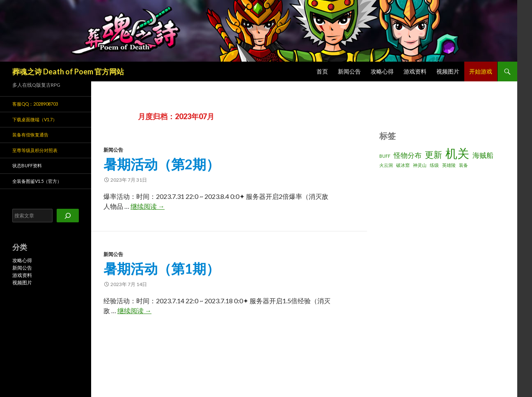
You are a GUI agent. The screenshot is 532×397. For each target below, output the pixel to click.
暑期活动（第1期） (162, 268)
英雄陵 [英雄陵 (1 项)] (449, 165)
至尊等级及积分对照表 (35, 150)
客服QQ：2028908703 (35, 104)
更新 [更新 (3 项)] (433, 154)
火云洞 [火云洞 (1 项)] (386, 165)
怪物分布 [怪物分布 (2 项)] (408, 155)
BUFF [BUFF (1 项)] (385, 156)
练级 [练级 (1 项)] (434, 165)
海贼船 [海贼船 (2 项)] (483, 155)
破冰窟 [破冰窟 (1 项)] (403, 165)
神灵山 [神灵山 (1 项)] (420, 165)
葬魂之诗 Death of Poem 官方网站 (68, 72)
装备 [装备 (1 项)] (463, 165)
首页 (322, 71)
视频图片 (448, 71)
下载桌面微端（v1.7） (35, 119)
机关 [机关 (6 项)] (457, 153)
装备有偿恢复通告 (30, 135)
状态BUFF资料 (27, 165)
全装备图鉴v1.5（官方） (37, 181)
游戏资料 (415, 71)
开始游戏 (481, 71)
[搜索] (68, 216)
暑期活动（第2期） (162, 164)
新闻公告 (349, 71)
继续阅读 (148, 206)
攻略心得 (382, 71)
